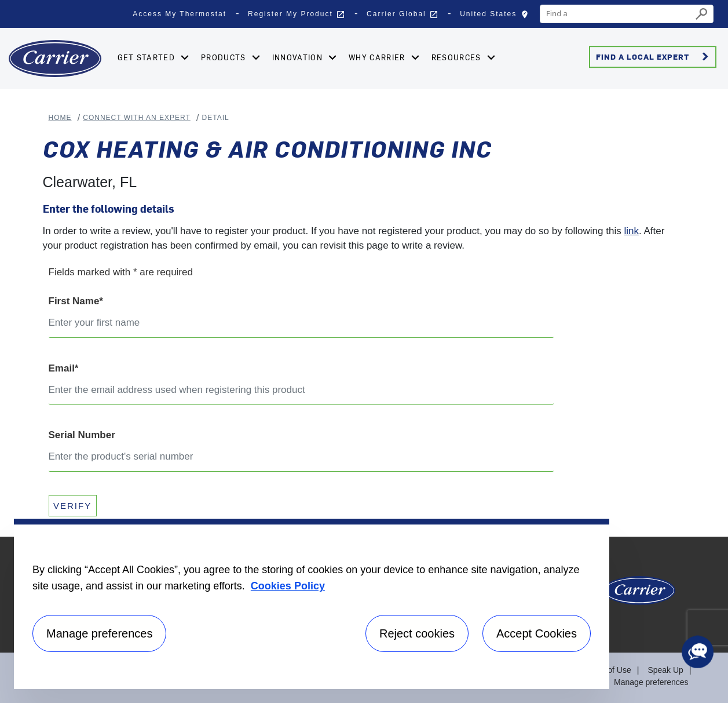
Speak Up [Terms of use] (665, 670)
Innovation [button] (299, 57)
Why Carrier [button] (378, 57)
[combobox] (616, 14)
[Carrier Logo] (639, 595)
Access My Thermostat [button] (180, 14)
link (631, 231)
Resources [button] (458, 57)
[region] (312, 604)
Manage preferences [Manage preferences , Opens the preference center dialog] (99, 633)
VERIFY (72, 506)
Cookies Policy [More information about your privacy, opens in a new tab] (288, 586)
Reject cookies (417, 633)
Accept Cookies (537, 633)
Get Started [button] (148, 57)
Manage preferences (651, 682)
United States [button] (497, 17)
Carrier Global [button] (403, 14)
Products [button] (225, 57)
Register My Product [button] (297, 14)
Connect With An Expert (137, 118)
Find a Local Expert (654, 57)
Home (60, 118)
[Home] (55, 59)
